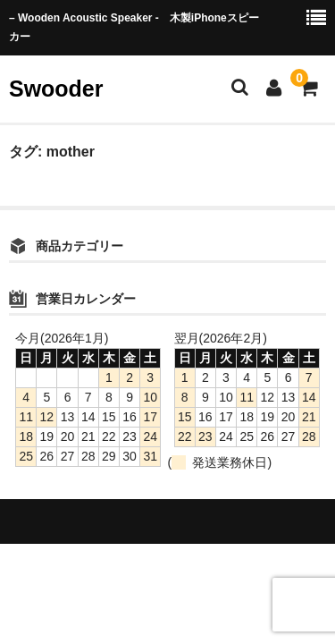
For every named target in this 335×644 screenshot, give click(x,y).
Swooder (56, 89)
